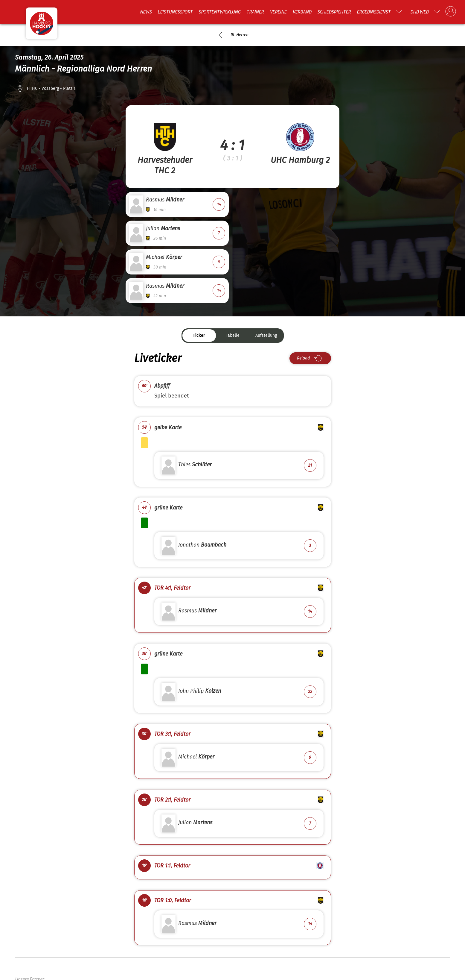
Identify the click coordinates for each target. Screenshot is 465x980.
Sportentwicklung (219, 12)
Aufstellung (266, 335)
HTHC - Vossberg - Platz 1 (51, 88)
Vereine (278, 12)
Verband (302, 12)
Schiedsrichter (334, 12)
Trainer (255, 12)
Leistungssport (175, 12)
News (146, 12)
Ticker (199, 335)
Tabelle (233, 335)
